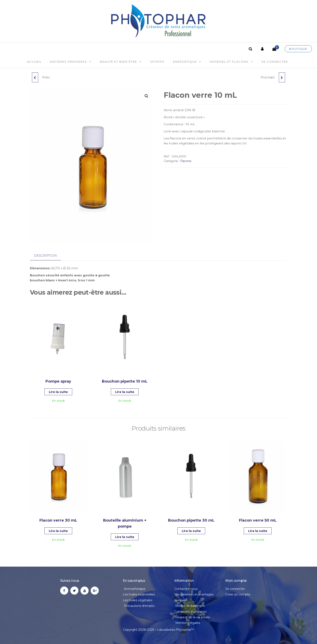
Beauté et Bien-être (119, 62)
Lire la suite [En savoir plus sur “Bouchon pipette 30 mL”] (191, 531)
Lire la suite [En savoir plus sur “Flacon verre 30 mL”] (58, 531)
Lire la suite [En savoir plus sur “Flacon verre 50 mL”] (258, 531)
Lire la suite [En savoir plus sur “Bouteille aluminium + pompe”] (125, 537)
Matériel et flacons (229, 62)
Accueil (34, 62)
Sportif (157, 62)
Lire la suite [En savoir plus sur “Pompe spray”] (58, 392)
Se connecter (275, 62)
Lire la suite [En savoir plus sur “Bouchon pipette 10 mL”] (125, 392)
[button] (146, 96)
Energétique (185, 62)
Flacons (186, 161)
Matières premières (69, 62)
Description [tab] (45, 256)
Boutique (298, 49)
